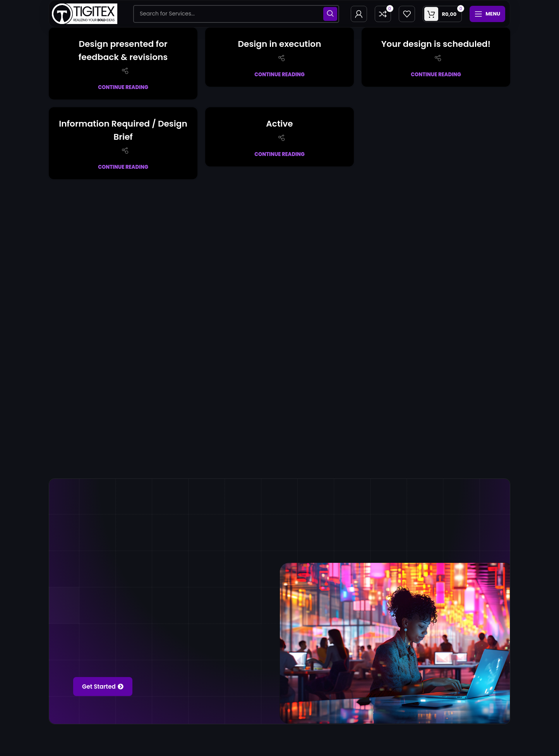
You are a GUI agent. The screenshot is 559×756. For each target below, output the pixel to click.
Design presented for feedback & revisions (123, 50)
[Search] (236, 14)
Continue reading (123, 87)
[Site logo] (85, 13)
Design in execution (279, 44)
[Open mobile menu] (487, 14)
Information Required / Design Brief (123, 130)
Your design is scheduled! (436, 44)
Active (280, 123)
